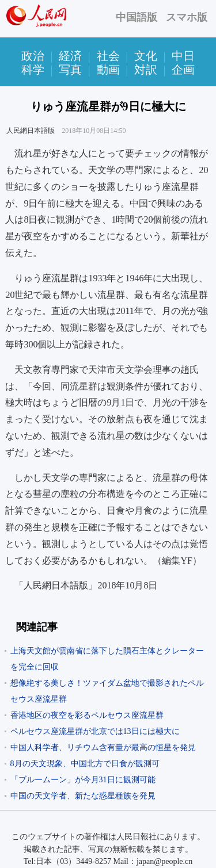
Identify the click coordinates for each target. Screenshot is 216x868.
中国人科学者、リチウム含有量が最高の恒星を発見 (103, 747)
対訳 (146, 70)
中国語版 (137, 17)
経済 (70, 56)
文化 (146, 56)
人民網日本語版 (31, 131)
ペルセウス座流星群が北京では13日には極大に (95, 731)
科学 (33, 70)
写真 (70, 70)
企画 (183, 70)
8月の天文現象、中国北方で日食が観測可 (85, 764)
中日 (183, 56)
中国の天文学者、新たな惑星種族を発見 (83, 796)
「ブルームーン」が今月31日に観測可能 (83, 780)
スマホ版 (187, 17)
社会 (108, 56)
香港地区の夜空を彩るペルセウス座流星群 (87, 715)
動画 (108, 70)
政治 (33, 56)
